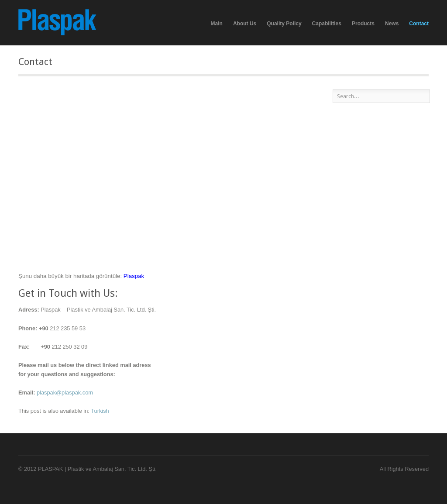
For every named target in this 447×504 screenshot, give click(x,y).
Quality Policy (284, 24)
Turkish (100, 411)
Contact (419, 24)
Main (217, 24)
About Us (245, 24)
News (392, 24)
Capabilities (327, 24)
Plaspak (134, 276)
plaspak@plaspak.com (65, 393)
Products (363, 24)
